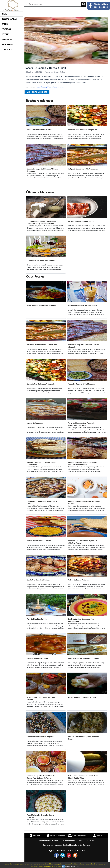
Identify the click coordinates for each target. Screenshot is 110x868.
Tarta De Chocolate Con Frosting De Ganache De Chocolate (82, 424)
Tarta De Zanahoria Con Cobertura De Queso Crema (41, 463)
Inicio (4, 14)
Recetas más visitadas (49, 841)
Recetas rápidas (9, 19)
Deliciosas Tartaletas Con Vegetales (41, 737)
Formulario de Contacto (80, 845)
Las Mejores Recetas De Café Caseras (83, 306)
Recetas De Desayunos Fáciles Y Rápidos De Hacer (84, 503)
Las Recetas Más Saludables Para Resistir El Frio (81, 620)
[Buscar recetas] (53, 4)
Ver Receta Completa (37, 92)
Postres (5, 34)
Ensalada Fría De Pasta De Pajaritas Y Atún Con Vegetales (83, 542)
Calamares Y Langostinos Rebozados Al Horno (42, 503)
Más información (70, 866)
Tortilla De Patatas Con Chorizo (39, 541)
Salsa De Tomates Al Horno (37, 658)
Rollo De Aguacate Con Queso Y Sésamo (84, 658)
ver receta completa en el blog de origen (50, 87)
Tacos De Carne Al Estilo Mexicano (40, 130)
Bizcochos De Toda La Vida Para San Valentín (41, 699)
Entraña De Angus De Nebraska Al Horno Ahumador (42, 170)
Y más (77, 866)
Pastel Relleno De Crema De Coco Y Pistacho (40, 816)
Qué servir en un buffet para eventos (41, 260)
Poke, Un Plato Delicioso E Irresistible (41, 306)
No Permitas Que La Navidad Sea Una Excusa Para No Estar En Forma (41, 777)
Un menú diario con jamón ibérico (81, 221)
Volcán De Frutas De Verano (79, 580)
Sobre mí (90, 841)
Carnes (5, 24)
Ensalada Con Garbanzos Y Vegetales (83, 130)
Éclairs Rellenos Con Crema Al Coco (82, 697)
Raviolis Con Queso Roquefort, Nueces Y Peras (84, 738)
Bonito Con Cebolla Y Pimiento (39, 580)
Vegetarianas (8, 45)
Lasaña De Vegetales (35, 423)
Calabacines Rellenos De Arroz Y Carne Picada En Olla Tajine (83, 777)
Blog (81, 841)
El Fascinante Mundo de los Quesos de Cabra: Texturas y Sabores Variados (42, 222)
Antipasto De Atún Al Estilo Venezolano (83, 169)
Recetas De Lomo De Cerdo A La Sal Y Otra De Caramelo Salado (83, 463)
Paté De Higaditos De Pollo (37, 619)
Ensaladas (7, 40)
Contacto (7, 50)
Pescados (6, 29)
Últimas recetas (68, 841)
